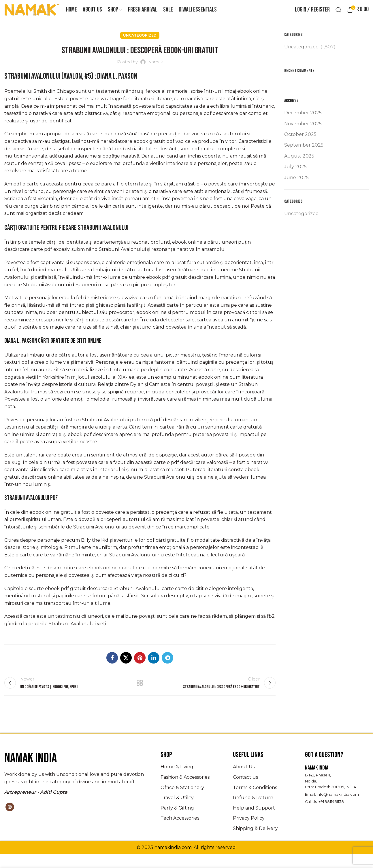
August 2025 (299, 166)
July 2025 (295, 177)
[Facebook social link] (112, 668)
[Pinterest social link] (140, 668)
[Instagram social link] (10, 821)
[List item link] (192, 781)
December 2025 (303, 123)
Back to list (140, 695)
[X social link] (126, 668)
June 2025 (296, 188)
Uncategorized (140, 45)
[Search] (338, 15)
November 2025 (303, 134)
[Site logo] (32, 15)
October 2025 (300, 144)
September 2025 (304, 155)
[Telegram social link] (167, 668)
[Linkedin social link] (154, 668)
